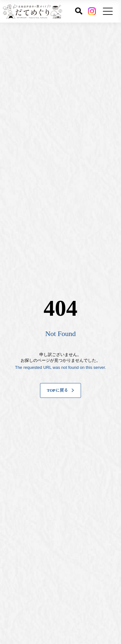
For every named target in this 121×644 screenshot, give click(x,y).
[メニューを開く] (108, 11)
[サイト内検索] (79, 11)
